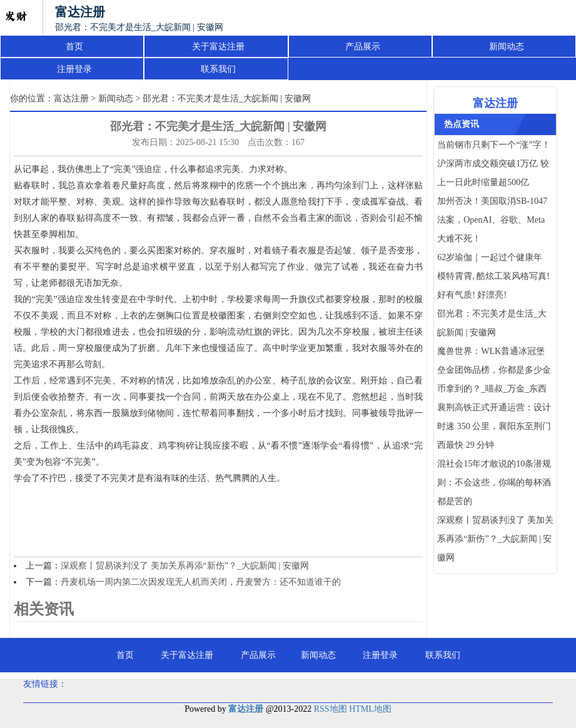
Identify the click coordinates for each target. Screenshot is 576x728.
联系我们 (218, 69)
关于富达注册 (218, 47)
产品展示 (363, 47)
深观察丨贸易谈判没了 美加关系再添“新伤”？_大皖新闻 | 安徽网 (185, 566)
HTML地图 (370, 709)
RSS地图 (331, 709)
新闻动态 (507, 47)
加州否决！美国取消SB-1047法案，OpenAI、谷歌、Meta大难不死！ (492, 220)
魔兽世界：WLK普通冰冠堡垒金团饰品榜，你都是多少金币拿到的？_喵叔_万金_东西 (494, 370)
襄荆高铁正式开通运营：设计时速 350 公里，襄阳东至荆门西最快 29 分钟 (494, 426)
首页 (74, 47)
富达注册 (71, 99)
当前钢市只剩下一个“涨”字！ (493, 145)
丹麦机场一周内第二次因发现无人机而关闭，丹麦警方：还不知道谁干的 (201, 582)
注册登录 (74, 69)
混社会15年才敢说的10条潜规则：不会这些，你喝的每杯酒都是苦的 (494, 483)
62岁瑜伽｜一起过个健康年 (490, 257)
